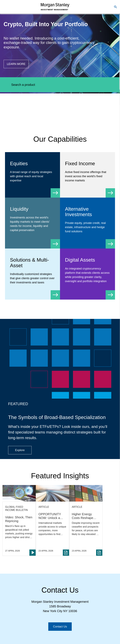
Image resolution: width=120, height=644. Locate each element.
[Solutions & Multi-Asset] (32, 274)
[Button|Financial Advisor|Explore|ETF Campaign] (20, 450)
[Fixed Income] (87, 175)
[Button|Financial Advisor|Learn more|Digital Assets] (16, 64)
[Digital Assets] (87, 273)
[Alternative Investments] (87, 223)
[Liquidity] (32, 222)
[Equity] (32, 175)
